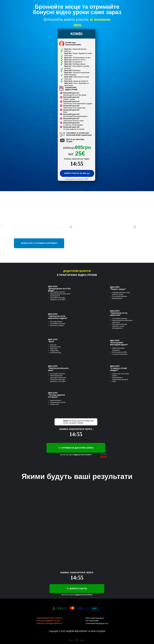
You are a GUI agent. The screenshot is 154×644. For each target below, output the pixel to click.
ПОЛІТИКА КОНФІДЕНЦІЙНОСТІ (49, 623)
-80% (103, 457)
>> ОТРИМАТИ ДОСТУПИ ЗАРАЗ (76, 448)
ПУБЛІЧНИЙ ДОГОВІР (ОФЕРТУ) (50, 618)
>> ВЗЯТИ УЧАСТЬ (77, 589)
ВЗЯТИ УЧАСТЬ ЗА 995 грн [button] (77, 173)
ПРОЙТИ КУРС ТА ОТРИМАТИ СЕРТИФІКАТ (39, 243)
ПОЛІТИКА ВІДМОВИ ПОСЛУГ (48, 621)
